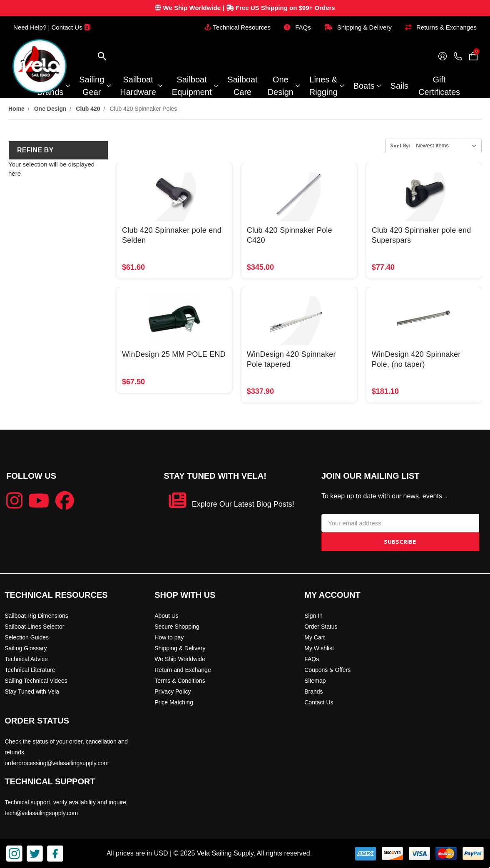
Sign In (313, 616)
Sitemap (315, 681)
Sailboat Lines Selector (34, 627)
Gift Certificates (439, 86)
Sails (399, 86)
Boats (367, 86)
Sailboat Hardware (141, 86)
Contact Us (319, 702)
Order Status (321, 627)
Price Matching (174, 702)
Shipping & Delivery (358, 27)
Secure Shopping (177, 627)
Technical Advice (26, 659)
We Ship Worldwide (180, 659)
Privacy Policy (173, 691)
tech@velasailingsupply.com (41, 813)
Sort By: (400, 146)
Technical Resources (238, 27)
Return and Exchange (183, 670)
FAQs (297, 27)
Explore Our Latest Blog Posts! (243, 504)
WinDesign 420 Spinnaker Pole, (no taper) (416, 359)
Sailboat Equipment (195, 86)
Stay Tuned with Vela (32, 691)
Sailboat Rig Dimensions (36, 616)
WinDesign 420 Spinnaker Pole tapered (291, 359)
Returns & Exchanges (441, 27)
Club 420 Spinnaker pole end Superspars (422, 235)
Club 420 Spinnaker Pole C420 (290, 235)
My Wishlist (319, 648)
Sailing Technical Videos (36, 681)
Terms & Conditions (180, 681)
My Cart (315, 637)
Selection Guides (27, 637)
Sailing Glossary (26, 648)
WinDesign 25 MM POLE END (174, 354)
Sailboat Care (242, 86)
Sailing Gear (95, 86)
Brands (313, 691)
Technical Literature (30, 670)
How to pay (169, 637)
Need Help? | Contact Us (52, 27)
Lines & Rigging (326, 86)
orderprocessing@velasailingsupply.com (57, 763)
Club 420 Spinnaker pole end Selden (172, 235)
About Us (167, 616)
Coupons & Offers (327, 670)
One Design (284, 86)
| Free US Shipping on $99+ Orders (245, 8)
